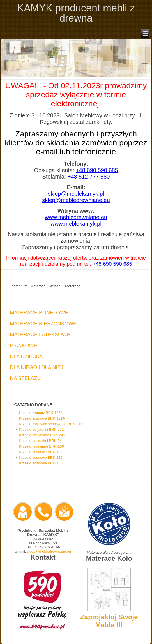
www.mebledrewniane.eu (76, 217)
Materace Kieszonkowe (43, 324)
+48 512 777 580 (89, 177)
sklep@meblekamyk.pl (76, 194)
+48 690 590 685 (97, 170)
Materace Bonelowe (39, 313)
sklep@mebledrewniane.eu (76, 200)
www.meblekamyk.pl (76, 224)
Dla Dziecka (26, 356)
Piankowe (23, 346)
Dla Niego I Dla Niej (36, 367)
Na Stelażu (25, 378)
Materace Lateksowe (40, 335)
